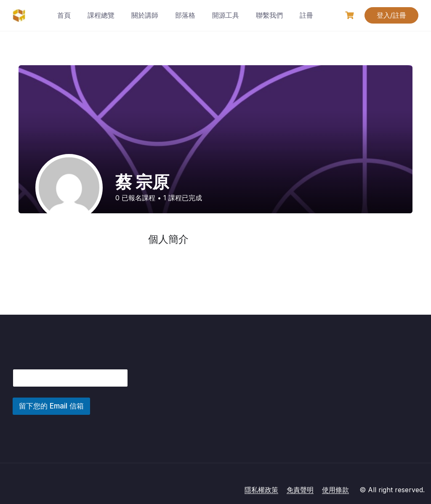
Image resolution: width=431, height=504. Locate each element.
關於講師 (145, 15)
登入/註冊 (391, 15)
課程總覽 (101, 15)
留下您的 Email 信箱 (51, 406)
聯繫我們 (269, 15)
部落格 (185, 15)
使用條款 (335, 490)
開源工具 (226, 15)
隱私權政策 (261, 490)
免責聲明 (300, 490)
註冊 (306, 15)
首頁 (64, 15)
